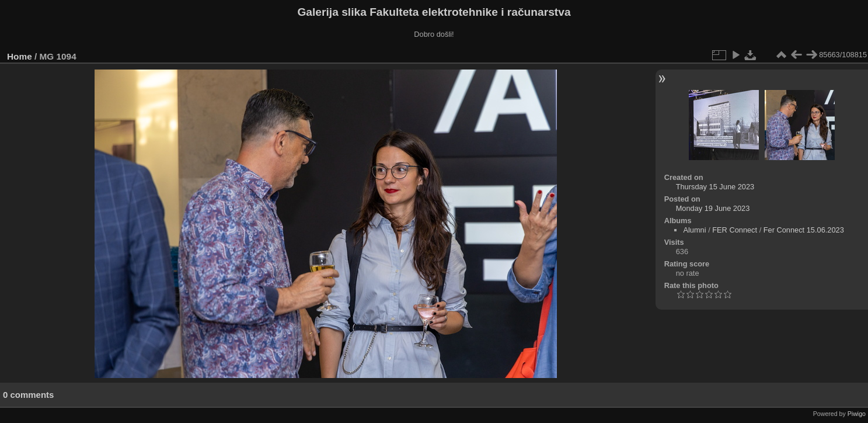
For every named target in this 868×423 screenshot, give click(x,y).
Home (20, 56)
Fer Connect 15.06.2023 (804, 230)
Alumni (694, 230)
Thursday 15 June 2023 (715, 187)
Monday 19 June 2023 (713, 208)
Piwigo (857, 414)
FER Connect (735, 230)
